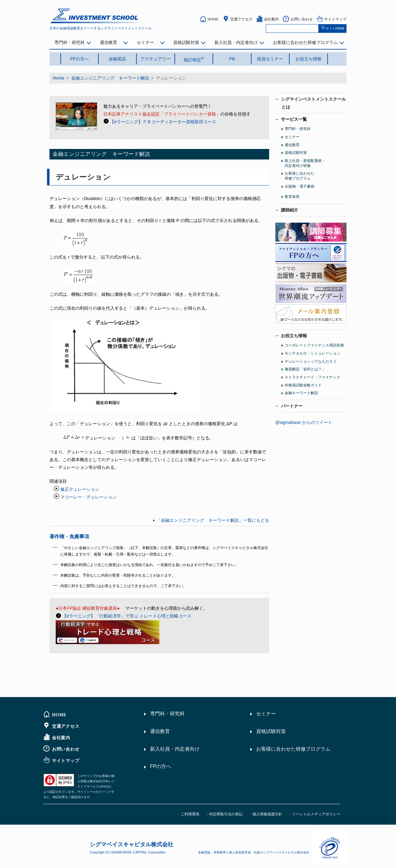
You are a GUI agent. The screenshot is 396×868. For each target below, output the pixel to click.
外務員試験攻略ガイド (303, 385)
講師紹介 (290, 210)
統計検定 (194, 59)
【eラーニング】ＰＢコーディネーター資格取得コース (163, 122)
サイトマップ (335, 19)
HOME (213, 19)
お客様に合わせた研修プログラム (305, 42)
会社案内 (271, 19)
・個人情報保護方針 (265, 814)
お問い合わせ (302, 19)
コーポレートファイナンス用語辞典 (314, 345)
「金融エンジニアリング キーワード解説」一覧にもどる (213, 520)
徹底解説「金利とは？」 (305, 369)
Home (58, 78)
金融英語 (117, 59)
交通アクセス (241, 19)
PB (232, 59)
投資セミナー (270, 59)
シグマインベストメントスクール (311, 103)
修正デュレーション (80, 489)
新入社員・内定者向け (236, 42)
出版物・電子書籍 (299, 186)
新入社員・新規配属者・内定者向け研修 (305, 163)
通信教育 (109, 42)
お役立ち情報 (308, 59)
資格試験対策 (186, 42)
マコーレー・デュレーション (88, 497)
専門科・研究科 (70, 42)
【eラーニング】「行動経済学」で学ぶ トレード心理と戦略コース (127, 616)
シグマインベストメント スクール (98, 16)
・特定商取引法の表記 (224, 814)
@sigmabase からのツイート (304, 422)
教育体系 (292, 197)
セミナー (145, 42)
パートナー (292, 406)
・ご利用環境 (188, 814)
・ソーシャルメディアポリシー (314, 814)
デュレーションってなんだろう (311, 361)
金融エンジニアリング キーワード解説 (110, 78)
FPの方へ (80, 59)
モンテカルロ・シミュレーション (312, 353)
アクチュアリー (156, 59)
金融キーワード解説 (301, 393)
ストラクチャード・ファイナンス (312, 377)
